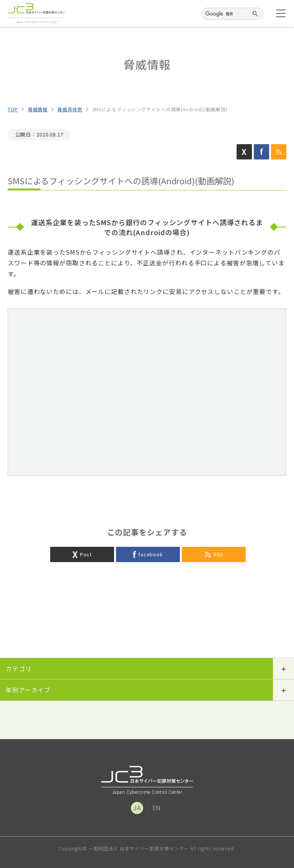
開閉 (283, 669)
